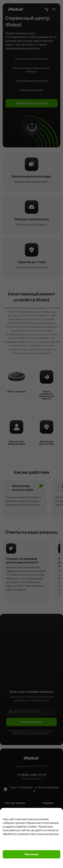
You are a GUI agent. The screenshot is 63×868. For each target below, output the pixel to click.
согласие (49, 830)
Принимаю (32, 854)
